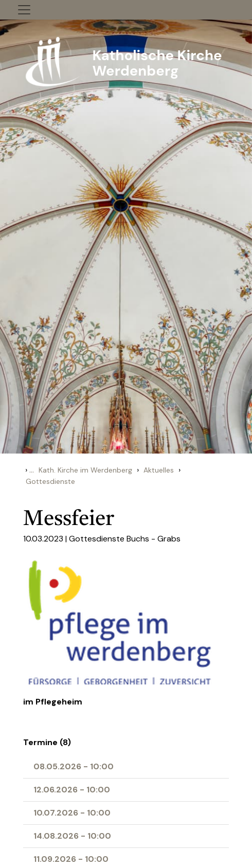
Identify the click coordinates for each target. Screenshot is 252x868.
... (32, 470)
